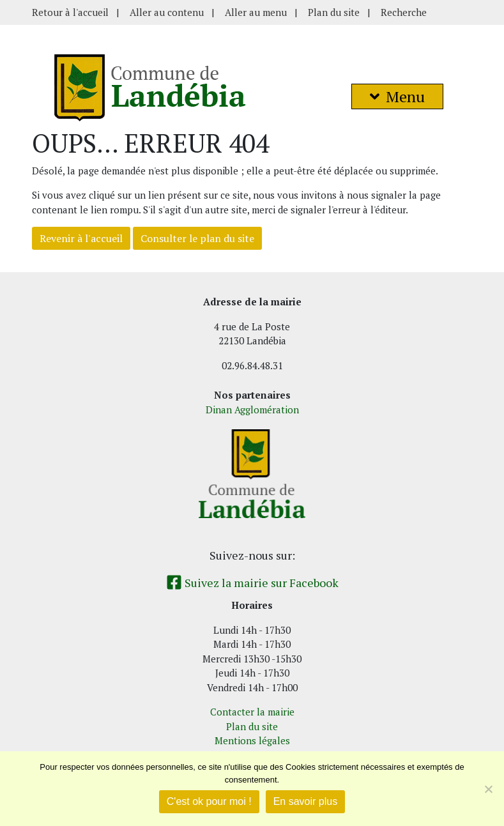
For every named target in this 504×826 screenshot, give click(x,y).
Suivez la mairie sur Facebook (252, 583)
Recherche (404, 12)
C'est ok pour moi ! (209, 801)
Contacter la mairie (252, 712)
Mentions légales (252, 740)
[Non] (488, 789)
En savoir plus (306, 801)
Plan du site (334, 12)
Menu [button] (397, 96)
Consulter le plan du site (197, 238)
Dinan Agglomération (252, 409)
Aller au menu (256, 12)
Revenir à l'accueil (81, 238)
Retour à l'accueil (70, 12)
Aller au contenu (167, 12)
